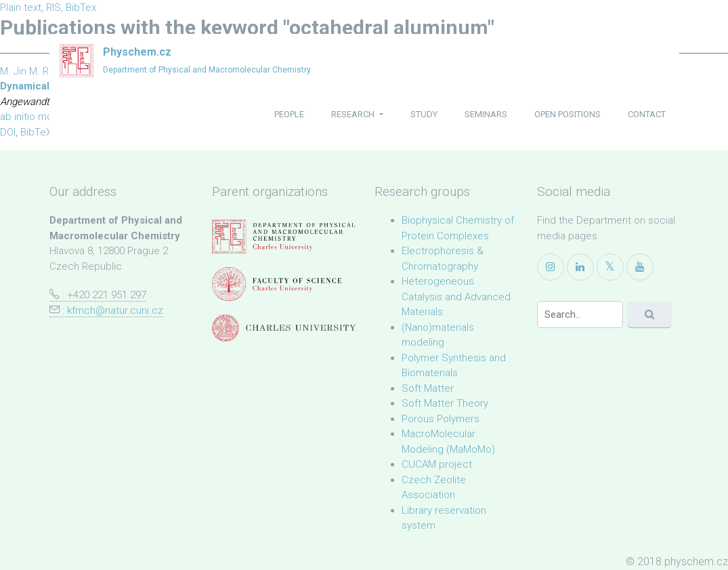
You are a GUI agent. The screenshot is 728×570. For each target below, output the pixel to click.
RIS (53, 7)
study (424, 114)
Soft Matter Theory (445, 403)
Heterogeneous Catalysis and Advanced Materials (456, 297)
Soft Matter (428, 388)
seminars (486, 114)
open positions (568, 114)
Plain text (21, 7)
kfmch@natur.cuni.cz (115, 310)
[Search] (580, 314)
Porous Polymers (441, 419)
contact (647, 114)
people (289, 114)
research (354, 114)
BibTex (81, 7)
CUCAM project (437, 464)
